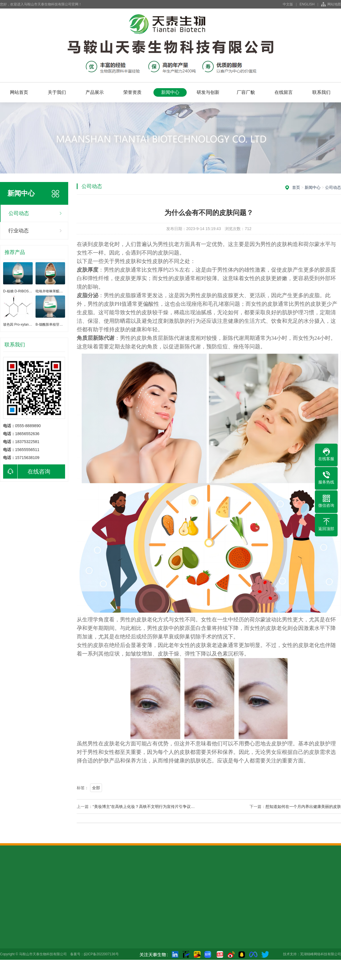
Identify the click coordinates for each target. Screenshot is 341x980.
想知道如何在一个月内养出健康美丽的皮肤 (303, 807)
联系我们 (321, 92)
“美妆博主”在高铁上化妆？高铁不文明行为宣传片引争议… (144, 807)
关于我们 (57, 92)
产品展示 (95, 92)
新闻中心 (170, 92)
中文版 (288, 4)
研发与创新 (208, 92)
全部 (96, 788)
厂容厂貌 (246, 92)
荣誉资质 (132, 92)
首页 (296, 187)
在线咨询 (27, 472)
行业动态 (18, 231)
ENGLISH (307, 4)
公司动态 (19, 213)
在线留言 (284, 92)
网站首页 (19, 92)
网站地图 (334, 4)
